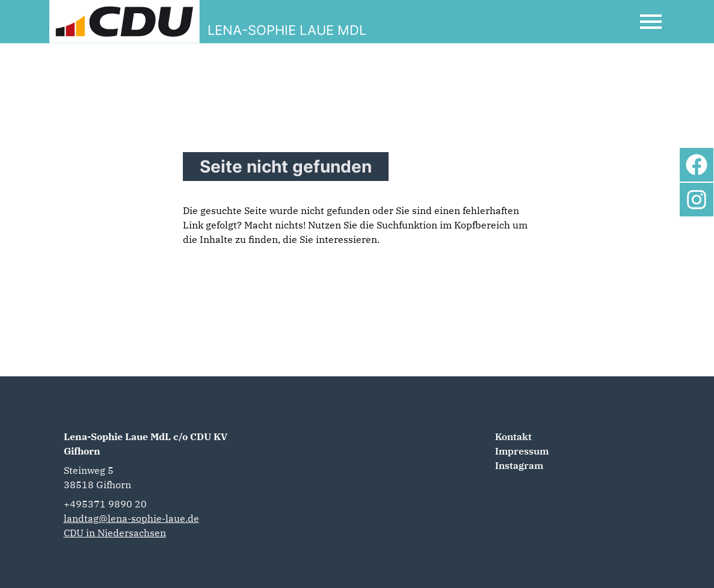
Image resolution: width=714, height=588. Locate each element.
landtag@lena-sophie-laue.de (131, 518)
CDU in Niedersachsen (115, 533)
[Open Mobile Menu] (651, 22)
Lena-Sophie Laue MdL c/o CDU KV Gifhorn (146, 444)
